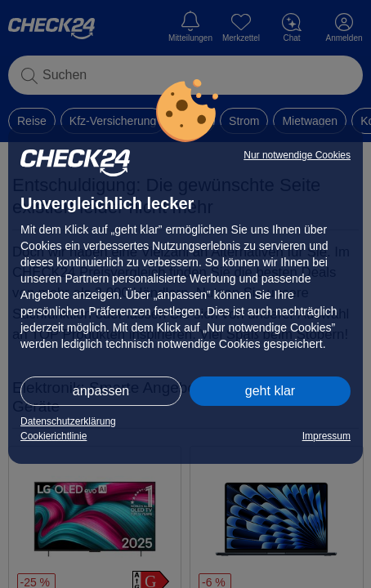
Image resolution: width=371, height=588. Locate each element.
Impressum (326, 436)
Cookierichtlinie (54, 436)
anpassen (101, 391)
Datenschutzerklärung (68, 421)
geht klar (270, 391)
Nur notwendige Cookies (297, 155)
